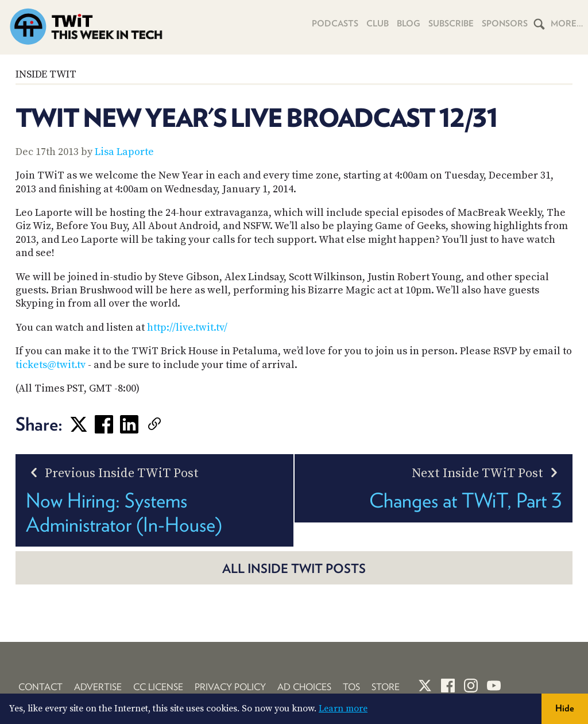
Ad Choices (304, 687)
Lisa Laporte (124, 152)
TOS (351, 687)
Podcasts (335, 24)
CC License (158, 687)
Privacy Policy (230, 687)
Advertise (98, 687)
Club (378, 24)
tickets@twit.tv (51, 365)
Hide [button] (565, 708)
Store (386, 687)
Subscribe (451, 24)
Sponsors (505, 24)
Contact (40, 687)
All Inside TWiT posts (294, 568)
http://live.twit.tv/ (187, 328)
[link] (172, 424)
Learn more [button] (343, 708)
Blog (409, 24)
